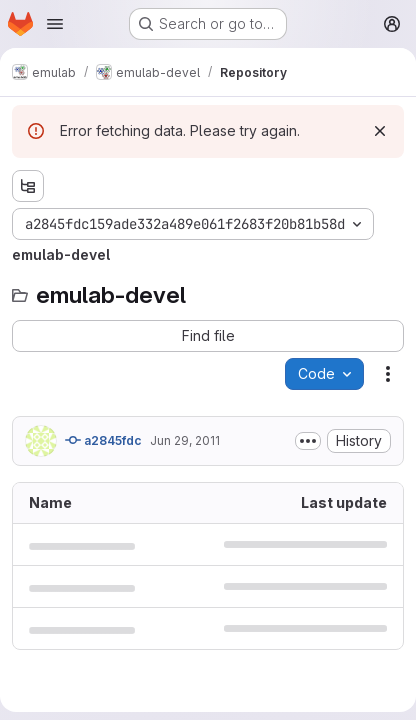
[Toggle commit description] (308, 441)
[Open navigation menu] (55, 24)
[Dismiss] (380, 131)
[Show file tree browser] (28, 186)
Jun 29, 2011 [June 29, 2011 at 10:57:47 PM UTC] (185, 440)
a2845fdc (103, 440)
